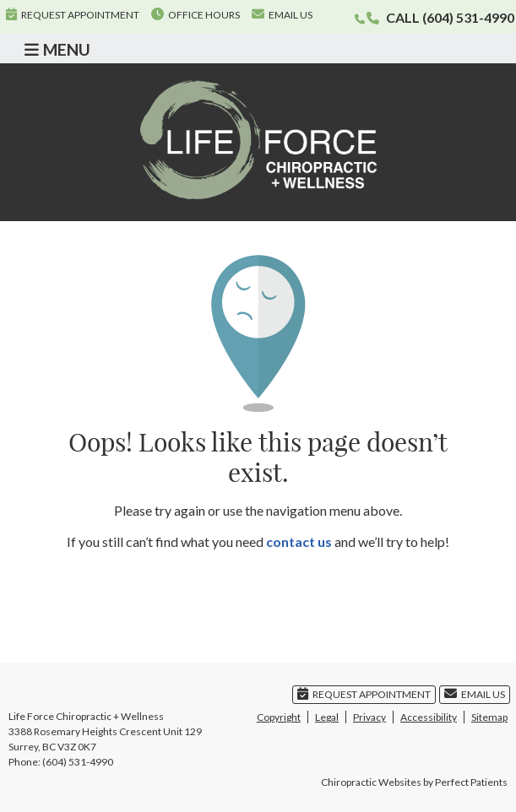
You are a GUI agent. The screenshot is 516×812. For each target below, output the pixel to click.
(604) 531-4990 (468, 17)
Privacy (369, 717)
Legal (327, 717)
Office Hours (196, 14)
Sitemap (489, 717)
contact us (299, 541)
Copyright (279, 717)
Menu (57, 49)
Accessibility (429, 717)
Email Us (282, 14)
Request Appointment (73, 14)
